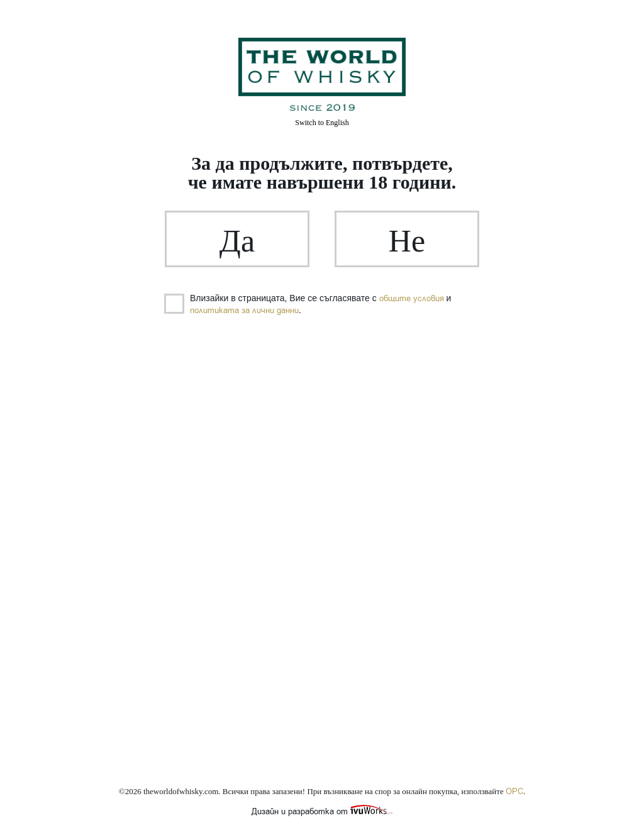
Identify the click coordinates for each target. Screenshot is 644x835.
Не (407, 241)
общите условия (412, 298)
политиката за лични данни (244, 310)
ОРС (514, 791)
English (322, 123)
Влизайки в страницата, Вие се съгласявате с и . (308, 304)
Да (237, 241)
